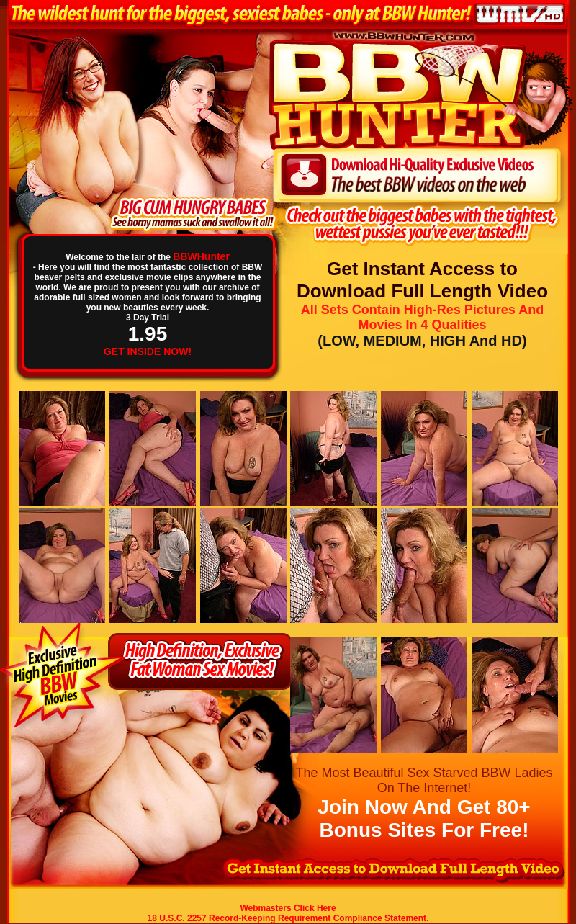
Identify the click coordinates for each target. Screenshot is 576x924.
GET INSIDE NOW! (148, 351)
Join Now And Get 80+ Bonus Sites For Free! (424, 818)
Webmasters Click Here (288, 908)
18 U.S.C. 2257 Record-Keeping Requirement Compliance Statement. (288, 918)
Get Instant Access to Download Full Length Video (422, 280)
